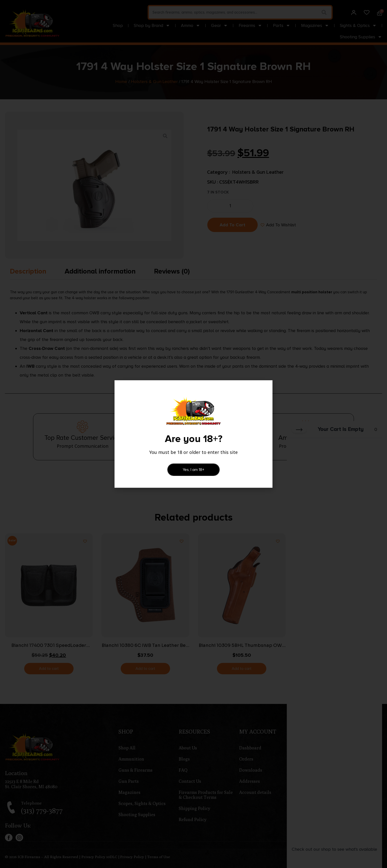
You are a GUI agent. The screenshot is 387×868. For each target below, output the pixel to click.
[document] (193, 434)
